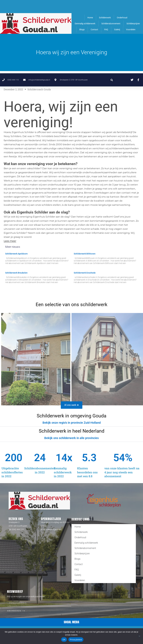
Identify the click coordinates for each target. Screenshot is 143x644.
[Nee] (139, 636)
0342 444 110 (18, 529)
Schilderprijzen (133, 24)
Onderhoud (122, 18)
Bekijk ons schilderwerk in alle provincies (71, 438)
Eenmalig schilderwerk (85, 24)
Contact (94, 29)
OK (64, 640)
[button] (112, 7)
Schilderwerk (105, 18)
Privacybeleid (76, 640)
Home (90, 18)
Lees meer (10, 241)
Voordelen (131, 29)
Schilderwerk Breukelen (16, 273)
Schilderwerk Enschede (85, 273)
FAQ (106, 29)
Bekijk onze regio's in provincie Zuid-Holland (72, 423)
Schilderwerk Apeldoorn (16, 254)
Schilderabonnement (111, 24)
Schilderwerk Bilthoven (85, 254)
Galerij (117, 29)
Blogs (82, 29)
